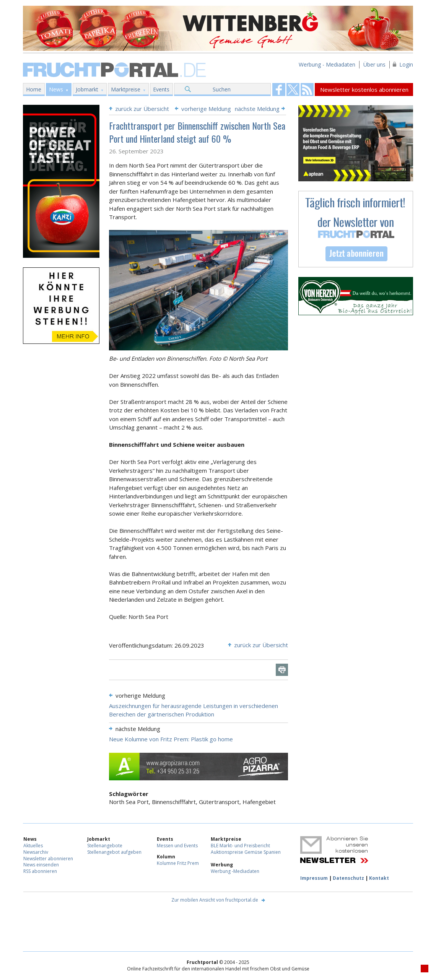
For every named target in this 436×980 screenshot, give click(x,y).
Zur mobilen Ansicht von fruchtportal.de (215, 900)
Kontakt (379, 878)
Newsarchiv (36, 852)
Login (406, 64)
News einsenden (41, 865)
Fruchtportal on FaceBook (279, 90)
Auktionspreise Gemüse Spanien (246, 852)
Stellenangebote (105, 846)
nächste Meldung (257, 109)
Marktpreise (126, 89)
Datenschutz (348, 878)
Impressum (314, 878)
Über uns (374, 64)
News (56, 89)
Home (34, 89)
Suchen (222, 89)
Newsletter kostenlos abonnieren (364, 90)
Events (161, 89)
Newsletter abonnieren (48, 859)
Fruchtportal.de (116, 69)
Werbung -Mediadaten (235, 871)
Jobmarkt (87, 89)
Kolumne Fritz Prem (178, 863)
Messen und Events (177, 846)
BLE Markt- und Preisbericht (240, 846)
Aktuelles (33, 846)
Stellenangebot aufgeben (114, 852)
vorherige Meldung (206, 109)
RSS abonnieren (40, 871)
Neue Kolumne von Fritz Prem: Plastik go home (171, 739)
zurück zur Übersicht (142, 109)
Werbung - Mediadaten (327, 64)
